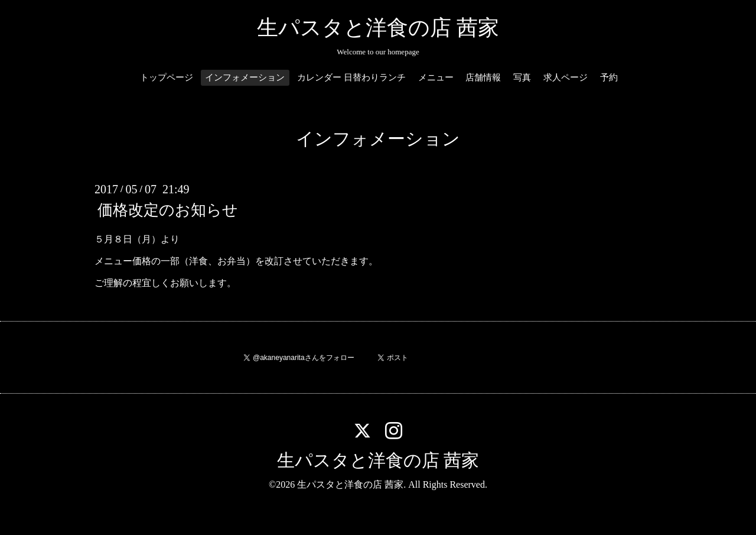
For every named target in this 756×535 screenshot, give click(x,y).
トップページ (167, 77)
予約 (609, 77)
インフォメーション (245, 77)
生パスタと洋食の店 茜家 (378, 28)
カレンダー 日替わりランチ (351, 77)
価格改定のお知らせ (168, 210)
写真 (522, 77)
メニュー (436, 77)
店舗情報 (483, 77)
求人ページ (566, 77)
